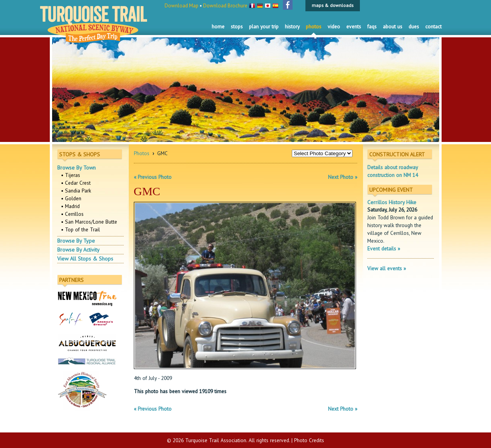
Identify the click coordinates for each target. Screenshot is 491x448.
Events (354, 26)
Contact (433, 26)
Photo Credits (309, 440)
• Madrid (70, 206)
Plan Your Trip (264, 26)
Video (334, 26)
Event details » (384, 248)
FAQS (372, 26)
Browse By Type (76, 241)
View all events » (387, 268)
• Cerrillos (72, 214)
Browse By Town (76, 168)
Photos (314, 26)
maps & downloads (333, 5)
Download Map (181, 6)
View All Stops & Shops (85, 259)
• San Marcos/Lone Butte (89, 222)
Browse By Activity (78, 250)
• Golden (71, 198)
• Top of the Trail (81, 229)
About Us (393, 26)
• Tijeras (71, 175)
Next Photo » (343, 177)
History (292, 26)
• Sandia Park (76, 191)
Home (218, 26)
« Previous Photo (153, 177)
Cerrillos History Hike (392, 202)
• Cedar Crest (76, 183)
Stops (237, 26)
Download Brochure (225, 6)
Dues (414, 26)
